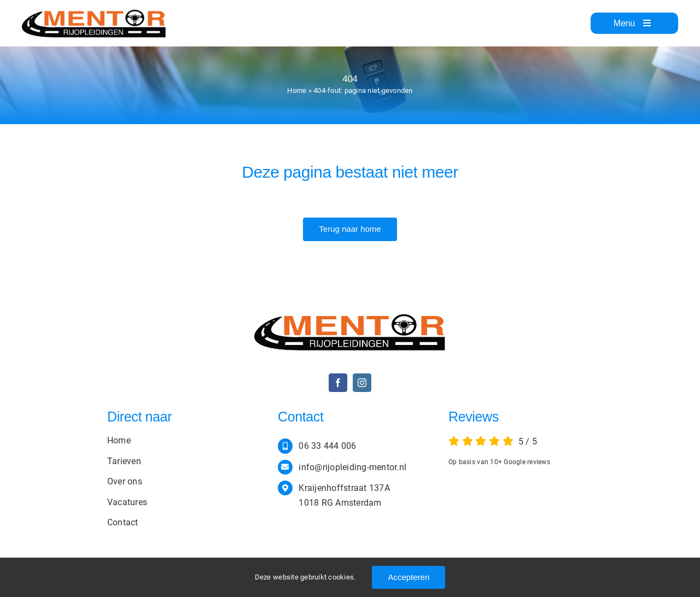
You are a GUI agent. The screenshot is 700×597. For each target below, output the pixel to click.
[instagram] (362, 383)
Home (297, 90)
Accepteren (409, 577)
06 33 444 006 (327, 446)
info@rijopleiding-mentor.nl (352, 467)
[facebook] (338, 383)
